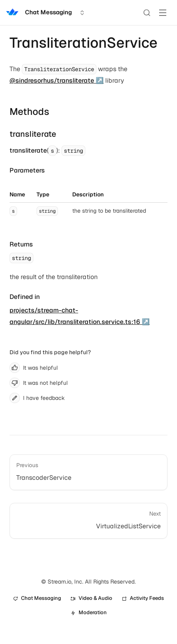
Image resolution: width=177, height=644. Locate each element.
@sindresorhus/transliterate (52, 80)
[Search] (147, 13)
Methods (29, 112)
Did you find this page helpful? (50, 352)
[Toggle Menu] (163, 13)
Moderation (89, 612)
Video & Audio (91, 598)
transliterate (33, 134)
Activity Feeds (143, 598)
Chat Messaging (37, 598)
